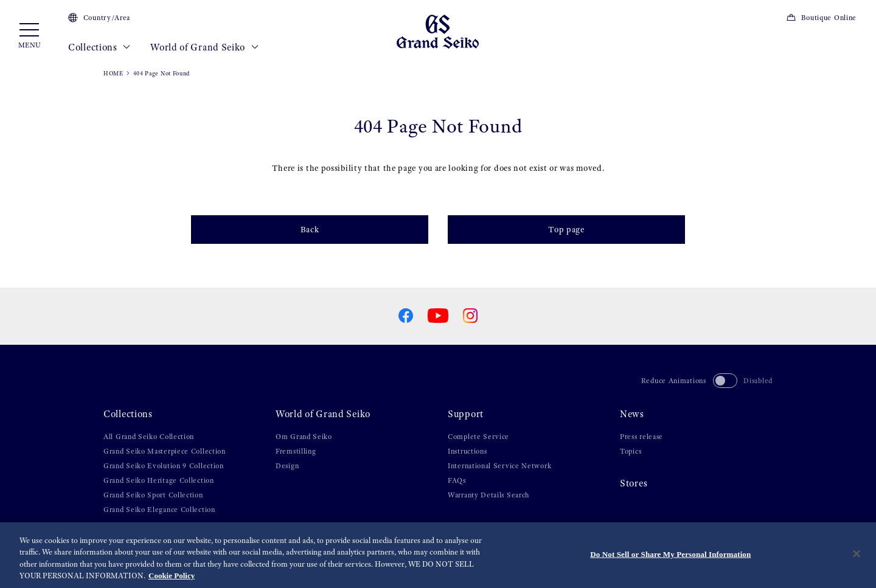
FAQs (457, 480)
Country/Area (99, 18)
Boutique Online (821, 18)
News (632, 414)
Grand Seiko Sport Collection (153, 495)
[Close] (857, 555)
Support (466, 414)
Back (310, 229)
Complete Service (478, 437)
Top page (566, 229)
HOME (113, 73)
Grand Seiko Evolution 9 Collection (164, 466)
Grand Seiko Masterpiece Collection (165, 451)
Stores (634, 483)
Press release (641, 437)
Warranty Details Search (488, 495)
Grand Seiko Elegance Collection (159, 510)
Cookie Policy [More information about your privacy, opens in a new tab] (172, 577)
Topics (631, 451)
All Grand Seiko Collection (149, 437)
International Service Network (499, 466)
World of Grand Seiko (204, 47)
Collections (99, 47)
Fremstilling (296, 451)
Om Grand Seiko (304, 437)
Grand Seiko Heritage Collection (159, 480)
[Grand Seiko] (438, 31)
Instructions (467, 451)
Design (287, 466)
